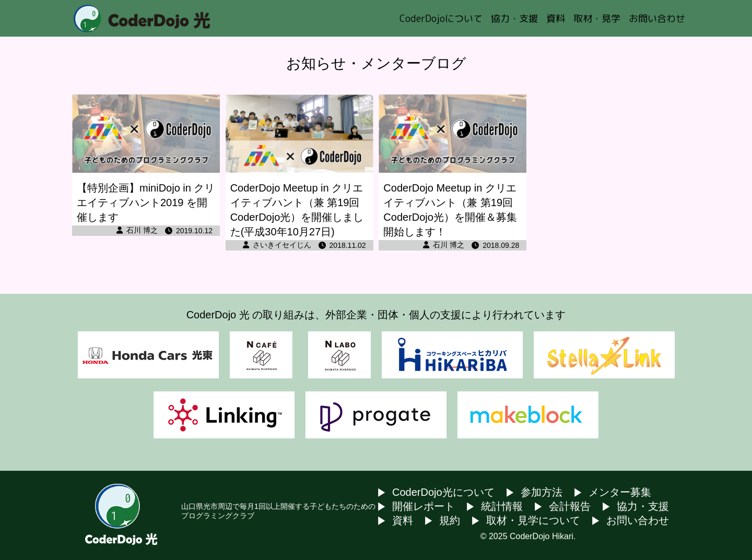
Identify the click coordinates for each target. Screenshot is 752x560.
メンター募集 (620, 492)
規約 (450, 520)
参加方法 (542, 492)
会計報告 (570, 506)
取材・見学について (533, 520)
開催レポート (424, 506)
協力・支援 (514, 19)
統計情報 (502, 506)
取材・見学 (597, 19)
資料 (556, 19)
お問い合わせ (657, 19)
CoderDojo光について (443, 492)
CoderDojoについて (441, 19)
